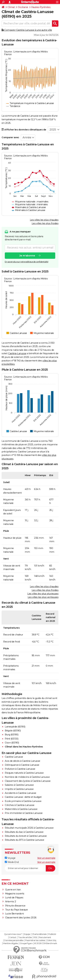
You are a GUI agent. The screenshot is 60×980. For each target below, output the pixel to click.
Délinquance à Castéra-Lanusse (22, 765)
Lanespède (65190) (15, 727)
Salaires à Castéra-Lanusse (19, 785)
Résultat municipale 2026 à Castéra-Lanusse (29, 828)
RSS (35, 937)
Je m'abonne (27, 256)
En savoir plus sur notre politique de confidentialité (27, 262)
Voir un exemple (46, 858)
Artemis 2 (11, 902)
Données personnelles (14, 940)
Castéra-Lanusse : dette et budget (23, 797)
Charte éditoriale (39, 934)
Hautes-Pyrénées (41, 7)
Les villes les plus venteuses (43, 597)
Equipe (27, 934)
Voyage (10, 858)
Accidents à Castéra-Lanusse (20, 793)
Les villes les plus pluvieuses (43, 594)
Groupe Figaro (26, 943)
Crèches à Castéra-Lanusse (20, 805)
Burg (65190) (12, 735)
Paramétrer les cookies (35, 940)
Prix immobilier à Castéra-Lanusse (24, 813)
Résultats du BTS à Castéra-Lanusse (24, 840)
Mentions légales (11, 943)
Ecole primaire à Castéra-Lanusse (23, 801)
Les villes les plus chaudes (44, 220)
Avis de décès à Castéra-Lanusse (22, 761)
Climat (11, 7)
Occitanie (23, 7)
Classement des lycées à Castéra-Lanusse (28, 781)
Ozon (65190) (12, 743)
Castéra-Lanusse (17, 353)
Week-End (12, 862)
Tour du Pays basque (16, 910)
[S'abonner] (30, 868)
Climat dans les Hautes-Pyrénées (24, 747)
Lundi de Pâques (14, 898)
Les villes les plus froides (45, 223)
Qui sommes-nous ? (13, 934)
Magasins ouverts (15, 894)
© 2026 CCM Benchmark (46, 943)
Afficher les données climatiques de (24, 130)
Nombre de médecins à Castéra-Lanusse (27, 777)
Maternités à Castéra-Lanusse (21, 809)
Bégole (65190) (13, 731)
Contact (13, 937)
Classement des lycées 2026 (21, 918)
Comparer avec (10, 137)
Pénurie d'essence (16, 906)
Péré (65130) (12, 739)
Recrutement (45, 937)
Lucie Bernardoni (14, 914)
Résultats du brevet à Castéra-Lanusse (26, 836)
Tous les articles (25, 937)
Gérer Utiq (51, 940)
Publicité (52, 934)
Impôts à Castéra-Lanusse (19, 789)
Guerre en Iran (13, 890)
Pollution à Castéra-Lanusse (20, 769)
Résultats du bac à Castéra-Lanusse (24, 832)
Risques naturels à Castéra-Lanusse (24, 773)
